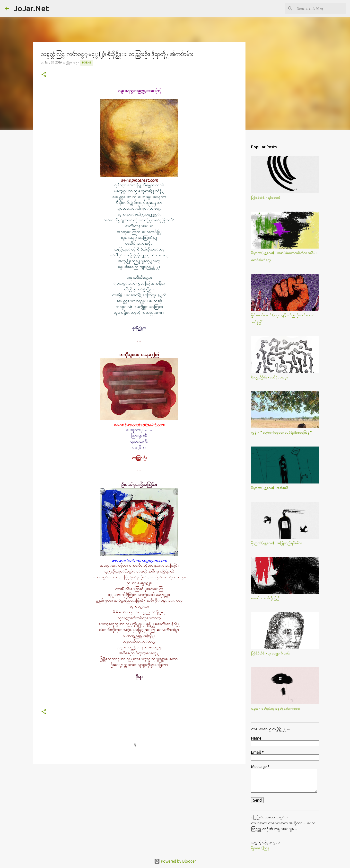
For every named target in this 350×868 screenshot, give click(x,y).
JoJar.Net (31, 8)
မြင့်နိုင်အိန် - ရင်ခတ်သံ (266, 197)
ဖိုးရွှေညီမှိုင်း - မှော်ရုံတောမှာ (270, 377)
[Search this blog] (321, 9)
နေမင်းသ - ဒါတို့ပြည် (265, 598)
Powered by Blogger (175, 861)
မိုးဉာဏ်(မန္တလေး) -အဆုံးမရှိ (270, 488)
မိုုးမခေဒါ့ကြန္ (260, 848)
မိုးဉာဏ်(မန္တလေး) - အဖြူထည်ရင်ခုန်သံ (277, 543)
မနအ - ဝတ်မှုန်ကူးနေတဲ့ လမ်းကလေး (276, 708)
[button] (44, 75)
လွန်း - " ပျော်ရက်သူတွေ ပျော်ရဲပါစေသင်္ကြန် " (281, 432)
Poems (87, 63)
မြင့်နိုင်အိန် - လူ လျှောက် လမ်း (271, 653)
